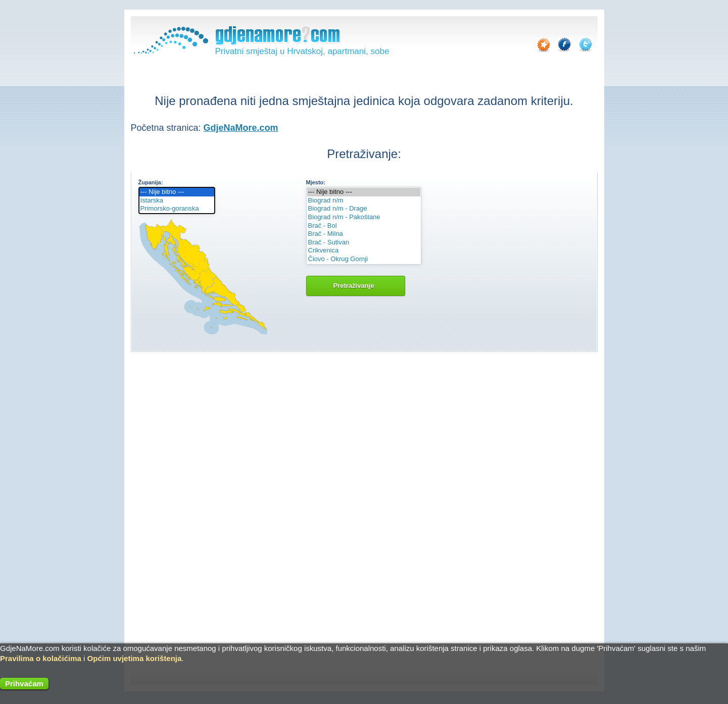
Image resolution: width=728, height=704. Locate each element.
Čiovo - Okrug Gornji (364, 259)
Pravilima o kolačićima (41, 658)
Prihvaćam (24, 684)
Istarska (177, 201)
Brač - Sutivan (364, 243)
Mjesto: (316, 182)
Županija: (151, 182)
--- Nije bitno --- (177, 192)
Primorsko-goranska (177, 209)
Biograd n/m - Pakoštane (364, 217)
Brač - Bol (364, 226)
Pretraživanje (356, 286)
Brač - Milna (364, 234)
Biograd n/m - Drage (364, 209)
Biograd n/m (364, 201)
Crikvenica (364, 251)
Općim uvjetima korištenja (135, 658)
